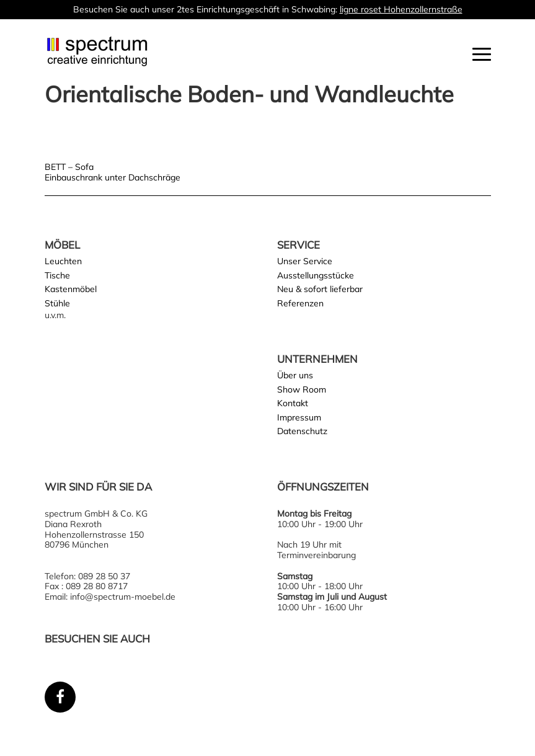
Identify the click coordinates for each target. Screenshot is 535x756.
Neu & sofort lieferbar (320, 289)
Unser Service (305, 261)
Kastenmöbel (71, 289)
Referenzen (300, 303)
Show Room (302, 389)
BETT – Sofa (69, 167)
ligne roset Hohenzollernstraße (401, 9)
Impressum (299, 417)
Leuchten (63, 261)
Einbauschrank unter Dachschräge (113, 177)
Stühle (57, 303)
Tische (57, 275)
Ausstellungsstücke (316, 275)
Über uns (295, 375)
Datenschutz (302, 431)
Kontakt (293, 403)
